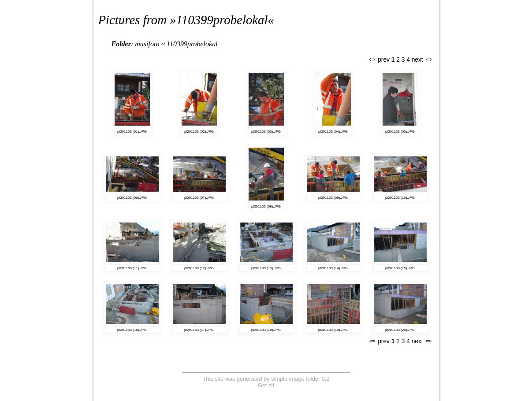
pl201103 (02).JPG (199, 132)
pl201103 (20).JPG (400, 330)
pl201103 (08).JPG (266, 206)
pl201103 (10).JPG (400, 198)
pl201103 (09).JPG (333, 198)
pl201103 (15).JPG (400, 268)
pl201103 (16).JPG (132, 330)
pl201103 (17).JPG (199, 330)
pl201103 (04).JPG (333, 132)
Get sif (266, 385)
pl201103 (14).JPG (333, 268)
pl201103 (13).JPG (266, 268)
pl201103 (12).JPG (199, 268)
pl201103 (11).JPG (132, 268)
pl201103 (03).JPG (266, 132)
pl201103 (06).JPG (132, 198)
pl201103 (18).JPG (266, 330)
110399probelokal (222, 20)
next (421, 60)
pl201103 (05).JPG (400, 132)
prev (379, 60)
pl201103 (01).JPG (132, 132)
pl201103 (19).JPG (333, 330)
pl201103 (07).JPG (199, 198)
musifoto (147, 44)
